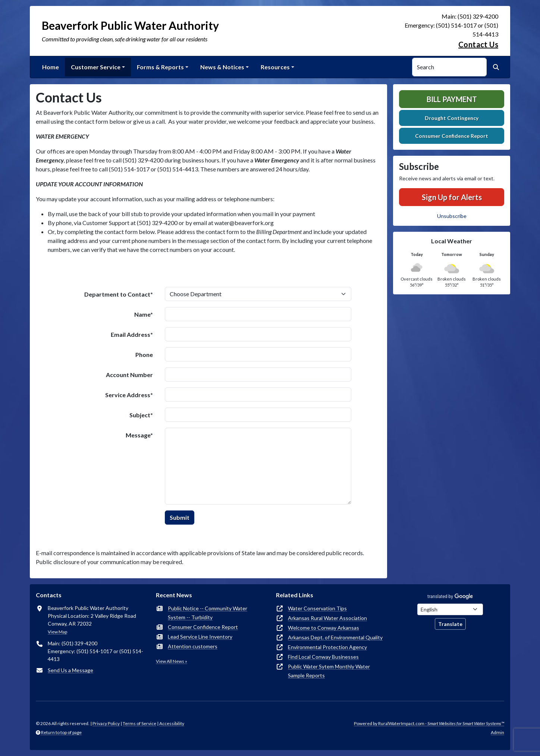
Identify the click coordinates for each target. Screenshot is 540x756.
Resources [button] (275, 67)
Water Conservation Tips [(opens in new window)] (317, 608)
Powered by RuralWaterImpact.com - (429, 723)
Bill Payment (452, 99)
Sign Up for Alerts (452, 197)
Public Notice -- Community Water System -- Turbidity (208, 613)
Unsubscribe (452, 216)
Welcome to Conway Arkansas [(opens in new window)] (324, 628)
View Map (57, 632)
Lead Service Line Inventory (200, 637)
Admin (497, 732)
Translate (450, 624)
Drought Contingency (452, 118)
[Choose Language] (450, 609)
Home (51, 67)
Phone (144, 355)
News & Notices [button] (222, 67)
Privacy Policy (106, 723)
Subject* (141, 415)
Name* (144, 314)
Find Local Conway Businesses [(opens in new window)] (323, 657)
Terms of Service (139, 723)
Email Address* (132, 334)
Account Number (129, 375)
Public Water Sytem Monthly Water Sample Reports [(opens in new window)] (329, 671)
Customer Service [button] (96, 67)
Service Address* (129, 395)
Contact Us (478, 44)
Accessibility (172, 723)
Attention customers (193, 646)
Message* (139, 435)
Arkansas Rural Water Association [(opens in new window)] (327, 618)
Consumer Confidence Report (452, 136)
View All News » (172, 661)
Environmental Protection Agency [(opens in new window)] (327, 647)
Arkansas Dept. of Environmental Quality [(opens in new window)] (335, 637)
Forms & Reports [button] (160, 67)
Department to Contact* (119, 294)
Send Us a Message (70, 670)
